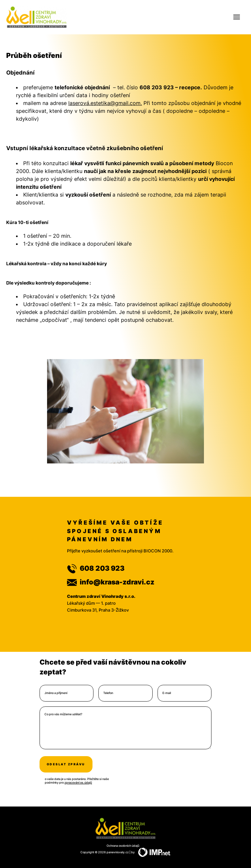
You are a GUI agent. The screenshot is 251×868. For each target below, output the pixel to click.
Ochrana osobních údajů (123, 846)
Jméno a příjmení (56, 693)
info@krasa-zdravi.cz (111, 582)
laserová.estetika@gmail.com (104, 103)
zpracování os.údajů (78, 782)
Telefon (108, 693)
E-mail (167, 693)
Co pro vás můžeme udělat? (63, 714)
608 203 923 (96, 568)
